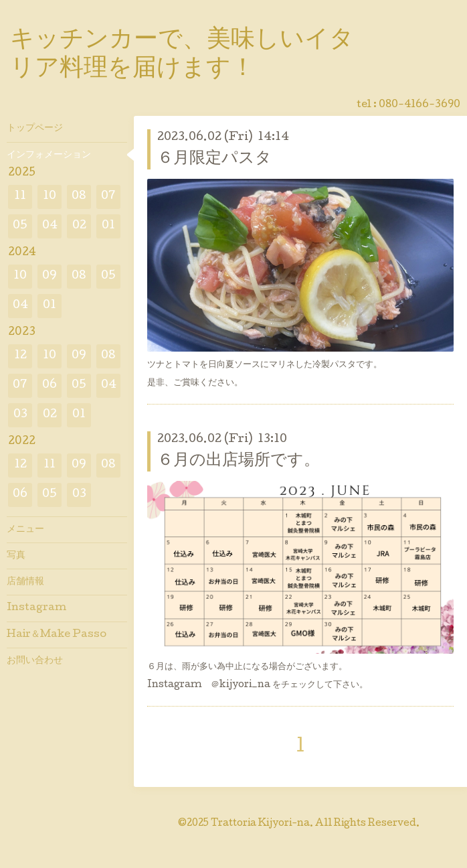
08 (79, 197)
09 (50, 276)
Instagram (36, 608)
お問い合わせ (35, 661)
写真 (16, 556)
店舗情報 (25, 582)
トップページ (35, 129)
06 (50, 385)
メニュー (25, 530)
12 (20, 356)
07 (108, 197)
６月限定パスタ (214, 159)
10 (50, 197)
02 (79, 226)
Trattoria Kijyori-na (260, 824)
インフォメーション (49, 155)
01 (108, 226)
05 (20, 226)
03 (20, 415)
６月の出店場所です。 (239, 461)
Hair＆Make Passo (57, 635)
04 (50, 226)
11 (20, 197)
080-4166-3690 (419, 105)
